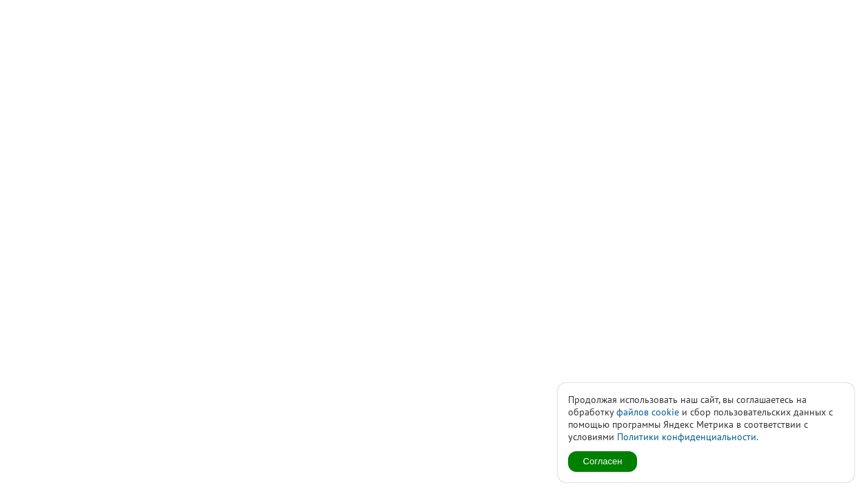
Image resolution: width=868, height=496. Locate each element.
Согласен (603, 461)
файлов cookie (648, 412)
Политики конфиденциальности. (688, 437)
